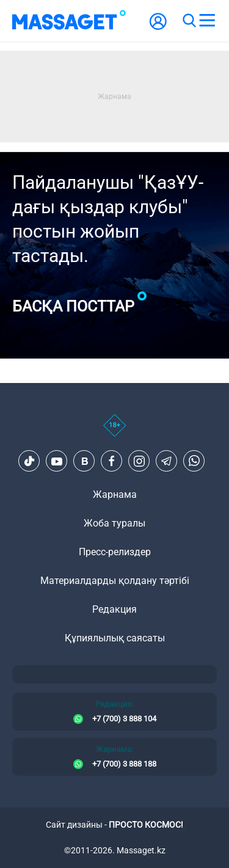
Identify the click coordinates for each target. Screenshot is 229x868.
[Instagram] (139, 461)
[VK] (84, 461)
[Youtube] (57, 461)
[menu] (207, 21)
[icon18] (114, 432)
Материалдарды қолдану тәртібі (115, 581)
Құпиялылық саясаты (115, 638)
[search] (189, 21)
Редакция (114, 609)
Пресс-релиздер (115, 552)
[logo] (69, 21)
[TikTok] (29, 461)
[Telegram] (167, 461)
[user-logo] (158, 28)
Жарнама (115, 494)
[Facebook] (112, 461)
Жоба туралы (114, 523)
